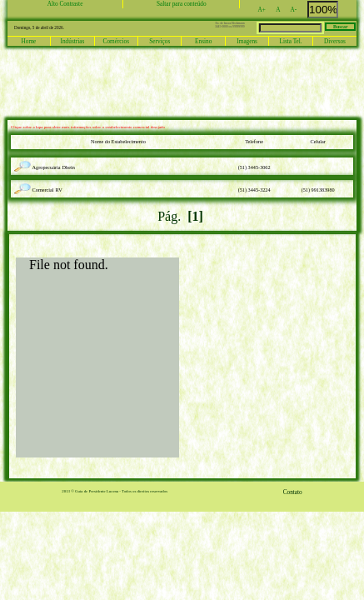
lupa (24, 162)
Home (29, 42)
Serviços (160, 42)
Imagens (247, 42)
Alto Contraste (65, 4)
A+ (267, 10)
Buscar (340, 27)
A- (298, 10)
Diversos (335, 42)
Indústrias (73, 42)
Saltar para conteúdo (182, 4)
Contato (293, 492)
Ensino (203, 42)
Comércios (116, 42)
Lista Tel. (290, 42)
